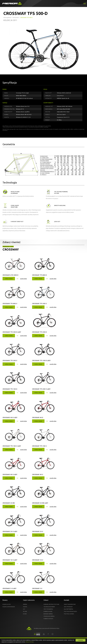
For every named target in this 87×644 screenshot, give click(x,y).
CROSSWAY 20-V (38, 531)
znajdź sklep (23, 279)
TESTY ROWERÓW (48, 609)
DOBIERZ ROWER (48, 611)
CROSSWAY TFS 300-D (39, 332)
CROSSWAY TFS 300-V (10, 360)
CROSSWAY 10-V (38, 560)
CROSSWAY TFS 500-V (39, 304)
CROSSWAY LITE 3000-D (10, 275)
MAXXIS (25, 607)
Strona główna (7, 18)
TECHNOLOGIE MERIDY (49, 607)
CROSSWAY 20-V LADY (10, 531)
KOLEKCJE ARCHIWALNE (9, 607)
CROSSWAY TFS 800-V (10, 304)
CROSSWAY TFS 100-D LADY (41, 360)
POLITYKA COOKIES (69, 614)
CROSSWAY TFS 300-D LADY (12, 332)
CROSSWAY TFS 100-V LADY (12, 446)
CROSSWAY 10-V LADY (10, 560)
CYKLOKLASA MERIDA (49, 616)
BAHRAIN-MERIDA (48, 614)
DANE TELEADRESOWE (70, 604)
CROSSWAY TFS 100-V (39, 446)
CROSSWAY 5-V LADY (9, 588)
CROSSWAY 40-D (38, 417)
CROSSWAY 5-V (37, 588)
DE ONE (25, 611)
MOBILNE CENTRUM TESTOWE (51, 604)
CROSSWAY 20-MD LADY (40, 503)
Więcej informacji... (30, 642)
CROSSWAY (11, 249)
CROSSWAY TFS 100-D (10, 389)
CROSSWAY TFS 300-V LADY (41, 389)
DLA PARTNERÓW (68, 609)
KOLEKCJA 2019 (7, 604)
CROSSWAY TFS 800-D (39, 275)
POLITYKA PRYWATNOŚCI (70, 611)
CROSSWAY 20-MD (9, 503)
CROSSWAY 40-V (38, 474)
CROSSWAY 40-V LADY (10, 474)
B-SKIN (25, 614)
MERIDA (25, 604)
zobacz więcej (9, 279)
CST (24, 609)
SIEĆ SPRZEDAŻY (68, 607)
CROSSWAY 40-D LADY (10, 417)
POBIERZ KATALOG (48, 619)
